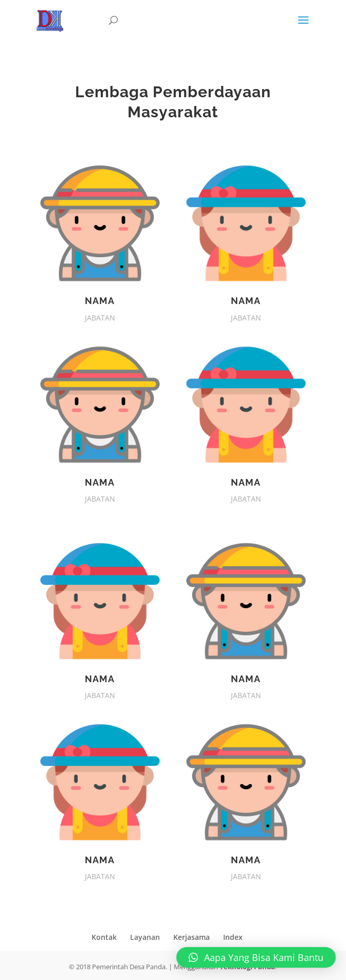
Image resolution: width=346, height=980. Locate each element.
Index (233, 937)
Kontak (104, 937)
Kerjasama (192, 937)
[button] (256, 957)
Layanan (145, 937)
